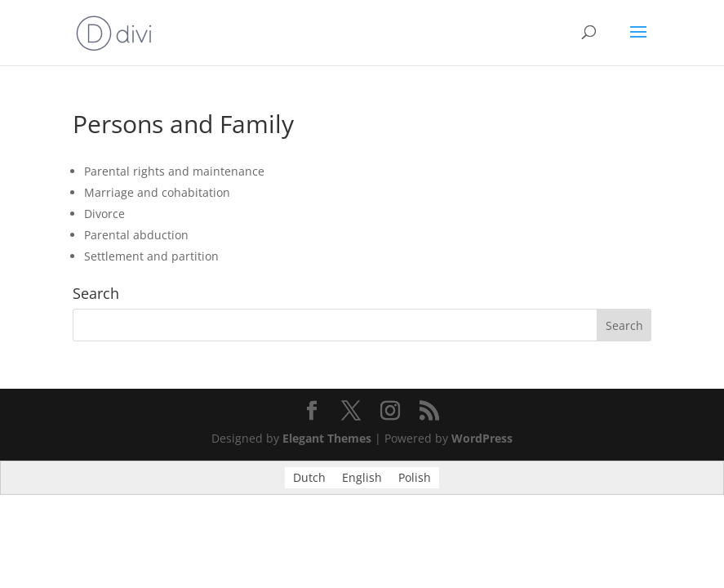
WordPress (482, 438)
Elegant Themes (327, 438)
